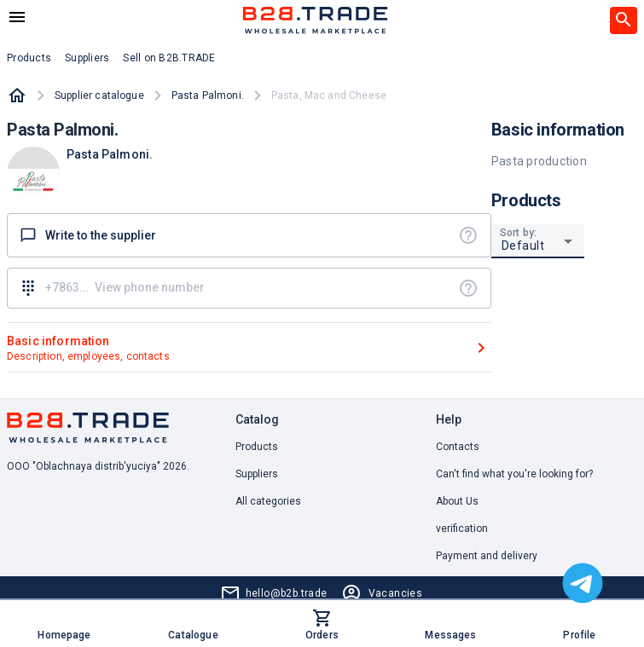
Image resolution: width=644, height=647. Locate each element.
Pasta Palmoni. (208, 95)
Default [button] (523, 246)
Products (257, 447)
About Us (457, 501)
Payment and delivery (487, 556)
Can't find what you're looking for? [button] (514, 474)
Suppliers (257, 474)
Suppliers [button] (87, 58)
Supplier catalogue (99, 95)
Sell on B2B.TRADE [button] (169, 58)
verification (462, 529)
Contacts (458, 447)
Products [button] (29, 58)
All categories (268, 501)
